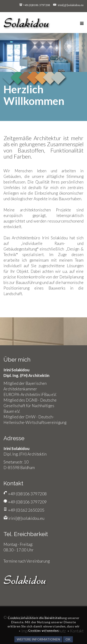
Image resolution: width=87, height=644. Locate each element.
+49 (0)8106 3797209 (27, 502)
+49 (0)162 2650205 (26, 510)
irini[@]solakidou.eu (71, 5)
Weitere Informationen (38, 639)
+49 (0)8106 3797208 (36, 5)
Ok (68, 639)
